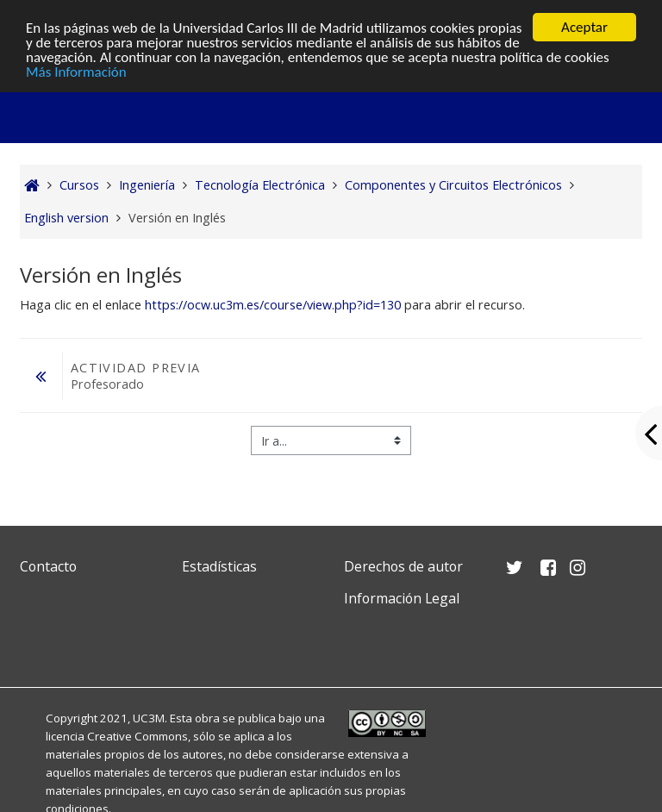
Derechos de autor (403, 566)
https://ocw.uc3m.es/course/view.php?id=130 (273, 305)
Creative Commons (137, 736)
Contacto (48, 566)
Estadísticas (219, 566)
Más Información (76, 72)
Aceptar (584, 27)
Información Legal (402, 598)
